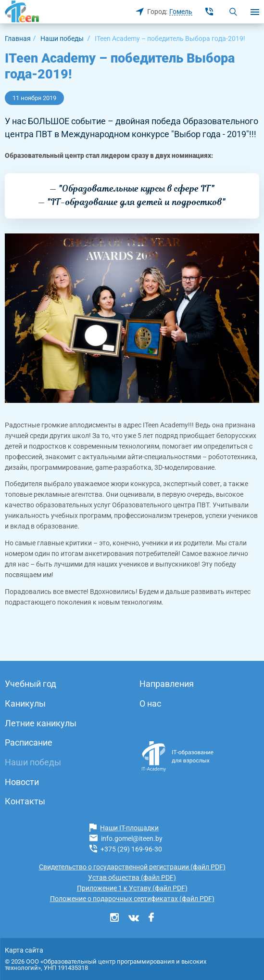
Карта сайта (24, 950)
